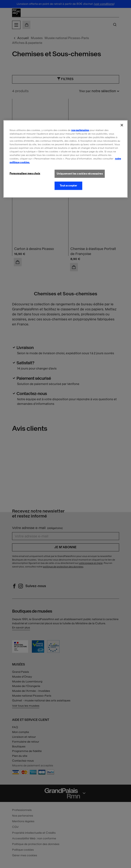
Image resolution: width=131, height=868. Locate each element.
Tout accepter (68, 186)
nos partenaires (80, 130)
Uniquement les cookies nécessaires (80, 173)
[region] (66, 159)
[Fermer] (122, 125)
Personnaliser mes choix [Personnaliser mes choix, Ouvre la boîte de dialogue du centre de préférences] (25, 173)
